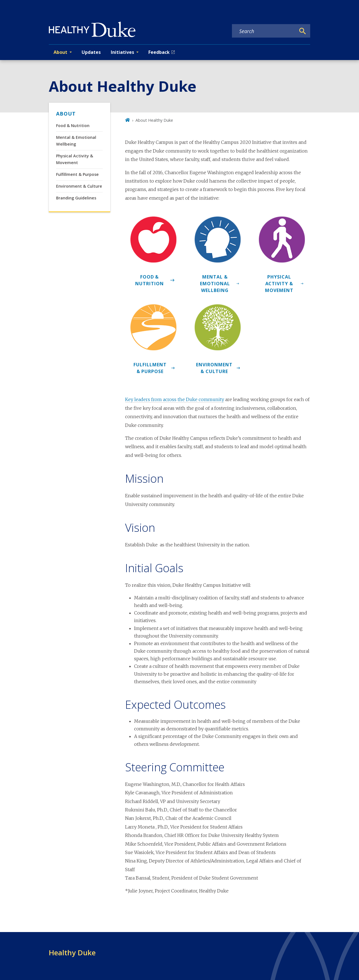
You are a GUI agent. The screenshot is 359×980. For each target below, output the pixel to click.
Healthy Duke (72, 953)
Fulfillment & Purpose (77, 174)
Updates (91, 52)
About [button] (60, 52)
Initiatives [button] (122, 52)
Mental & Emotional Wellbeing (76, 141)
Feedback (159, 52)
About (66, 114)
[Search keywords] (264, 31)
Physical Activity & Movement (75, 159)
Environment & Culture (79, 186)
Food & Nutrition (73, 126)
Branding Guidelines (76, 198)
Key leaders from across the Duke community (175, 399)
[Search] (303, 31)
